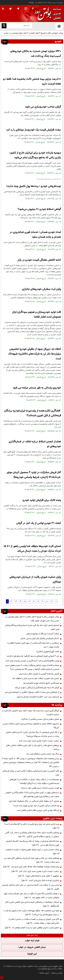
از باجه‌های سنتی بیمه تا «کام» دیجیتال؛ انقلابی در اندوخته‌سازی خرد (32, 692)
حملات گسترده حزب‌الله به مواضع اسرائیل (43, 634)
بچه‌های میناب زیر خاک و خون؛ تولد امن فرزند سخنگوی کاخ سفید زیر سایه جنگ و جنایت (32, 860)
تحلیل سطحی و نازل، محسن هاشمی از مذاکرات (40, 719)
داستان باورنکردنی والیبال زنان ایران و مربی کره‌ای (40, 638)
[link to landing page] (47, 14)
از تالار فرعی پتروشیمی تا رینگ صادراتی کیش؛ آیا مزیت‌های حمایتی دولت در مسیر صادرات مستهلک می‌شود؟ (33, 734)
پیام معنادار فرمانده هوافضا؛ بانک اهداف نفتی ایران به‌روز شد (31, 867)
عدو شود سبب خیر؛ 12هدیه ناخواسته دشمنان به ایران (38, 697)
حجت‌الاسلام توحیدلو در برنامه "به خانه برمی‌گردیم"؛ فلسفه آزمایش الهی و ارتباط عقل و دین (33, 843)
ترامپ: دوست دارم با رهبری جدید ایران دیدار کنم (39, 741)
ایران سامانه (44, 973)
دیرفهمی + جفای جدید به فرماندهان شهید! (39, 876)
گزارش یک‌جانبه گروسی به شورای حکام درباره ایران (39, 674)
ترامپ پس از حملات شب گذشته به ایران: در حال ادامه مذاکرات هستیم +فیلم (31, 887)
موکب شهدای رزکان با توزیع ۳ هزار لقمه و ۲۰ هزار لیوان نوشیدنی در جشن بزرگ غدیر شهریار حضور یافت (34, 35)
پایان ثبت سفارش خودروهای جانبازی (41, 289)
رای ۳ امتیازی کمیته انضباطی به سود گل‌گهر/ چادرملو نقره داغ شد (33, 656)
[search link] (4, 26)
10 (47, 601)
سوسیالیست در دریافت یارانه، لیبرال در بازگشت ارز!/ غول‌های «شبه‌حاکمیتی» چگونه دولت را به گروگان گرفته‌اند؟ (34, 781)
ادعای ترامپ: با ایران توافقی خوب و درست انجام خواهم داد (32, 928)
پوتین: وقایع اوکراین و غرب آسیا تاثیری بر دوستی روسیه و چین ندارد (32, 661)
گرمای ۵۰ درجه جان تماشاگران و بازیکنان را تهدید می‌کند (37, 688)
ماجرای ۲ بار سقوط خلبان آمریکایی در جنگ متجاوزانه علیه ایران (34, 801)
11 (52, 601)
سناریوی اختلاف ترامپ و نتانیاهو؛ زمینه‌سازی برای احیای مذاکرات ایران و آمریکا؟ (31, 726)
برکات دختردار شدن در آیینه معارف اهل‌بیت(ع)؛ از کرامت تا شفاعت (32, 852)
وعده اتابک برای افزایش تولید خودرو (42, 500)
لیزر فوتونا (32, 954)
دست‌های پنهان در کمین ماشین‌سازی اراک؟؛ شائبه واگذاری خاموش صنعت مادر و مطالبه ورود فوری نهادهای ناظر (32, 795)
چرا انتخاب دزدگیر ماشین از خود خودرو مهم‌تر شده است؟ (36, 806)
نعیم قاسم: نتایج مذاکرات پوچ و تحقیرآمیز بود (41, 683)
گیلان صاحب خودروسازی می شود (43, 107)
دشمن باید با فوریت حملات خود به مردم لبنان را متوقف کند (36, 678)
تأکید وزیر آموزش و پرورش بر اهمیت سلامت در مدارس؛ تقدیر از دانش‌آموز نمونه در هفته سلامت (34, 921)
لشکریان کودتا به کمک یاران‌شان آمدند (40, 881)
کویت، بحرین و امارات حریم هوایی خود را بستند (40, 788)
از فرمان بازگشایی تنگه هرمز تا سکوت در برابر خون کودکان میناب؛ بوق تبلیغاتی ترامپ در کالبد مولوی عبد (32, 896)
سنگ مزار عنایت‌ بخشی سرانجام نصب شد (43, 754)
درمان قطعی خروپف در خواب (32, 947)
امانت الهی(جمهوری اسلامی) (48, 652)
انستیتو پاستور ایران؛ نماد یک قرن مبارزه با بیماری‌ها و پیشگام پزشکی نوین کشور (32, 627)
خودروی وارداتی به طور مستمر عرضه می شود (37, 388)
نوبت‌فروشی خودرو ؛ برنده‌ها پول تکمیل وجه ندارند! (34, 186)
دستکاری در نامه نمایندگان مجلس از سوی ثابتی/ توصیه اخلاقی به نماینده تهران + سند (33, 645)
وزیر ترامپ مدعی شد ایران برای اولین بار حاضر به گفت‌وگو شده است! (31, 826)
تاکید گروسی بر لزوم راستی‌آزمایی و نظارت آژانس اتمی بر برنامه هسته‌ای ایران (31, 773)
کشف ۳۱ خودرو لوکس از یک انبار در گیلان (39, 523)
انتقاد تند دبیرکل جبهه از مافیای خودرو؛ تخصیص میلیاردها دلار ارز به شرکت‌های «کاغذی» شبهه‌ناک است (34, 354)
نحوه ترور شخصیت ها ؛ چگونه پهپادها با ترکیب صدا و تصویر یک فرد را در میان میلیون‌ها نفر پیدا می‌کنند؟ (31, 913)
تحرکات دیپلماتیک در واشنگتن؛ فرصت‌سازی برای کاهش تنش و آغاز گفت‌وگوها (32, 904)
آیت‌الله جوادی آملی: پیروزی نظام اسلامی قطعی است (38, 810)
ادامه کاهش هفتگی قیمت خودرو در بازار (39, 260)
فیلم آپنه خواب (32, 941)
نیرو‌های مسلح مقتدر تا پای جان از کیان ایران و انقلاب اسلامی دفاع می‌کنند (33, 747)
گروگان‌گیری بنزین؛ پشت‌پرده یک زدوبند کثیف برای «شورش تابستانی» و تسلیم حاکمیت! (31, 713)
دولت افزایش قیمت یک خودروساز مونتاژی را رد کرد (34, 130)
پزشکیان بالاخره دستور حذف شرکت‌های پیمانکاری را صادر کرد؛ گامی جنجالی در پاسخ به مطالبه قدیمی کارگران (32, 835)
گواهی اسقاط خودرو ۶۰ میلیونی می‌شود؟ (39, 209)
